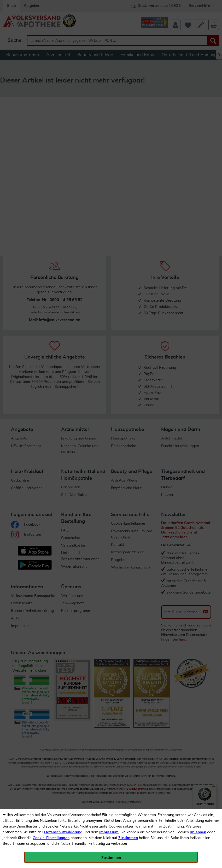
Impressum (109, 832)
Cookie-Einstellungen (51, 838)
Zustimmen (128, 838)
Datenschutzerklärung (63, 832)
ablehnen (198, 832)
